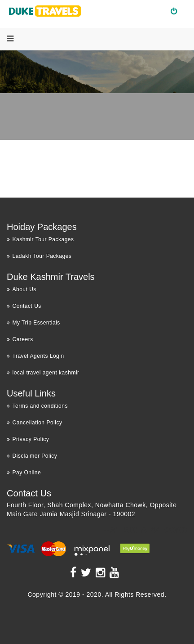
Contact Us (24, 306)
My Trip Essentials (33, 323)
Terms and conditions (37, 406)
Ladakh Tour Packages (39, 256)
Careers (20, 339)
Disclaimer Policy (32, 456)
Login (178, 11)
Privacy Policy (28, 439)
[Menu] (10, 39)
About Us (22, 289)
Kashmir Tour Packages (40, 239)
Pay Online (24, 473)
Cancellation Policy (34, 423)
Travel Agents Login (35, 356)
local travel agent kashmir (43, 373)
